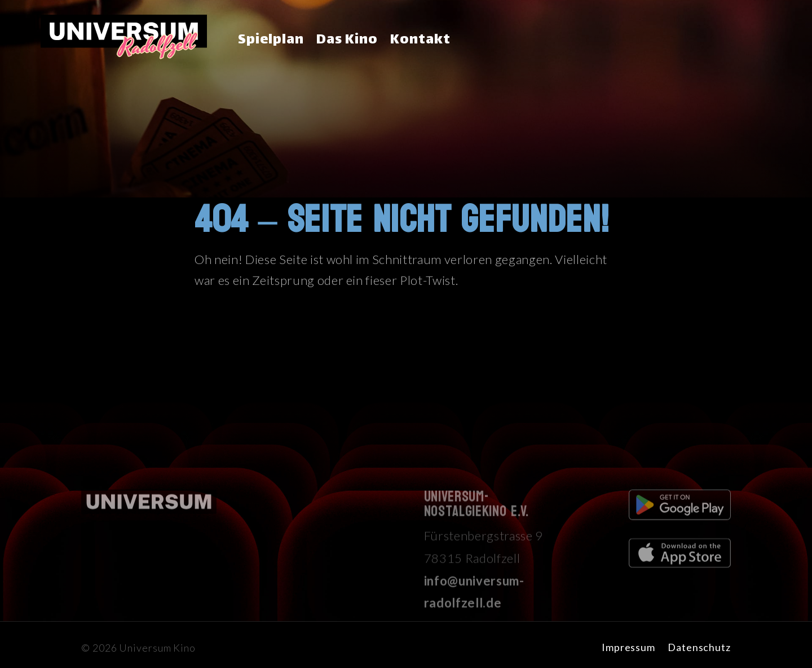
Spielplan (271, 40)
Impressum (628, 647)
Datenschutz (699, 647)
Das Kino (347, 40)
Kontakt (420, 40)
